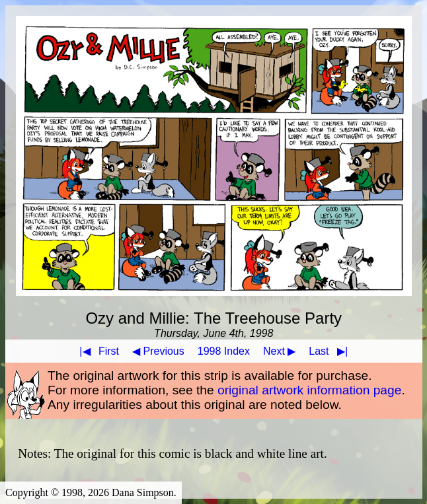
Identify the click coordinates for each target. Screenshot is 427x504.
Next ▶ (279, 351)
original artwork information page (309, 390)
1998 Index (224, 351)
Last (331, 351)
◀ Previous (158, 351)
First (97, 351)
